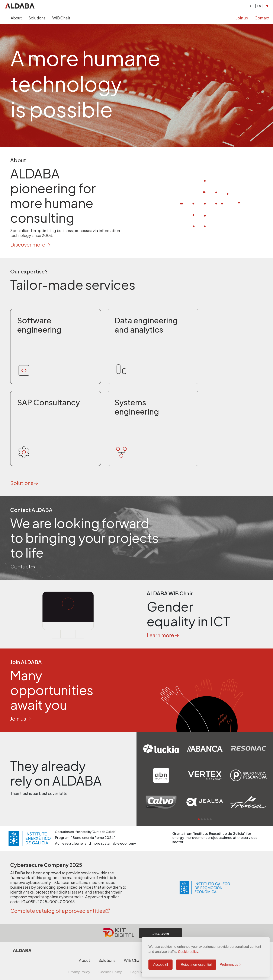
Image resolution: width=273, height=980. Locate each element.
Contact (262, 18)
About (16, 18)
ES (259, 6)
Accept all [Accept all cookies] (160, 965)
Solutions (37, 18)
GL (252, 6)
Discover (160, 933)
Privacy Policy (79, 972)
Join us (242, 18)
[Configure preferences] (230, 965)
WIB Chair (61, 18)
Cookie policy (188, 952)
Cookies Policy (110, 972)
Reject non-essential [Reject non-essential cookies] (196, 965)
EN (266, 6)
